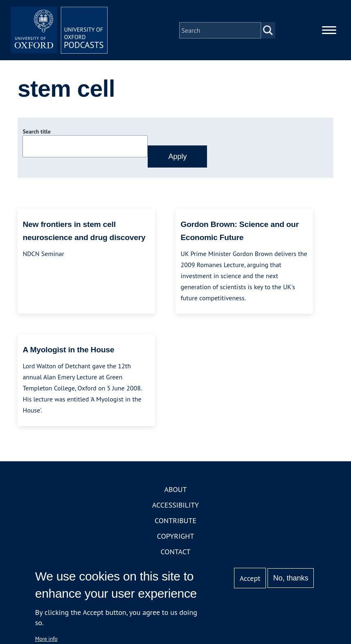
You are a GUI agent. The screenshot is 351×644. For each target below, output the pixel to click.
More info (46, 639)
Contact (176, 552)
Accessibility (175, 506)
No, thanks (291, 578)
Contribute (175, 521)
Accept (250, 578)
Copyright (176, 537)
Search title (36, 132)
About (175, 490)
